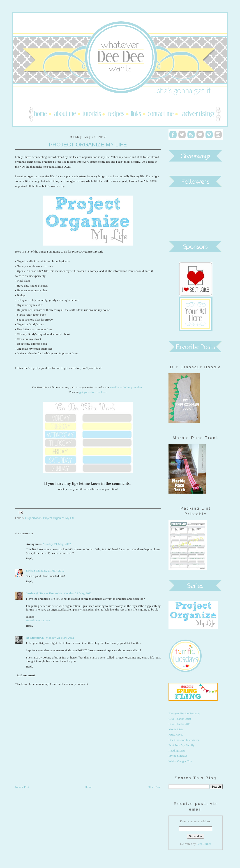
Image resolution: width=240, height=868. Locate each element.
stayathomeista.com (38, 620)
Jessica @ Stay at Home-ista (44, 593)
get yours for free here (93, 392)
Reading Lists (177, 751)
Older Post (154, 787)
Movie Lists (176, 729)
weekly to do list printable (126, 387)
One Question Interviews (184, 740)
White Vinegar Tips (180, 761)
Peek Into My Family (181, 745)
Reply (30, 558)
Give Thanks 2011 (180, 724)
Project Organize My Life (88, 145)
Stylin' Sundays (178, 756)
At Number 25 (35, 638)
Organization (33, 518)
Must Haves (176, 735)
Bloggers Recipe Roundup (185, 713)
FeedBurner (204, 844)
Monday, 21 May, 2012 (57, 544)
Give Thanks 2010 (180, 719)
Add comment (26, 675)
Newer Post (22, 787)
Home (89, 787)
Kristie (30, 571)
